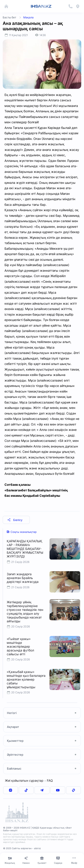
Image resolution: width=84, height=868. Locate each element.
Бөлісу (15, 520)
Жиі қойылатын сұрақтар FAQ (29, 780)
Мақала (28, 17)
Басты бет (9, 17)
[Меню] (74, 860)
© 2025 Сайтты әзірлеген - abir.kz (22, 848)
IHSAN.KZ (41, 6)
